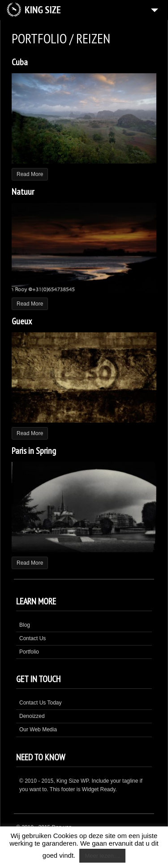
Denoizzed (32, 716)
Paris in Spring (34, 451)
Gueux (22, 321)
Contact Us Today (41, 703)
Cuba (20, 62)
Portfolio (29, 652)
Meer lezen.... (102, 856)
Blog (25, 625)
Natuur (23, 192)
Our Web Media (38, 730)
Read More (30, 174)
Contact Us (32, 638)
